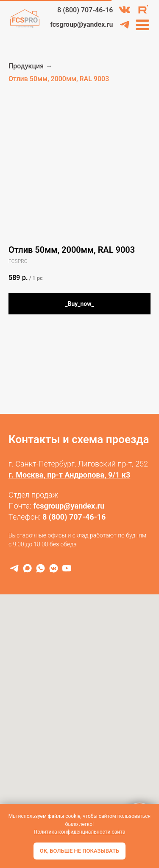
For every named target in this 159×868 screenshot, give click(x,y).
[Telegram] (14, 568)
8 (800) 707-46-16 (74, 517)
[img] (125, 10)
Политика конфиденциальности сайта (80, 832)
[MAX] (27, 568)
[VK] (54, 568)
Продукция (26, 66)
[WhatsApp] (40, 568)
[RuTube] (67, 568)
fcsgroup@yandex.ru (69, 506)
